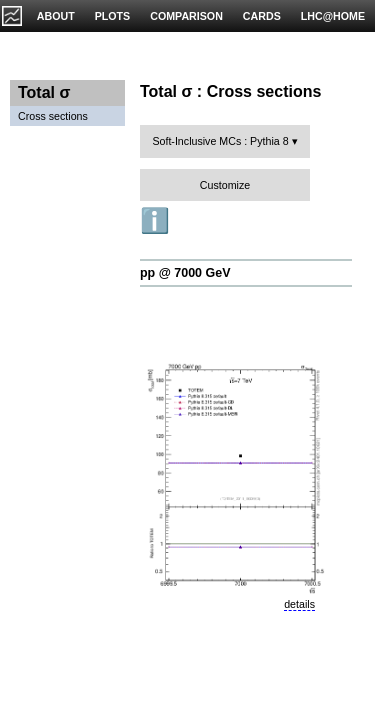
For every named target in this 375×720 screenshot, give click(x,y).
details (299, 604)
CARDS (262, 16)
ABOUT (56, 16)
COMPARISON (186, 16)
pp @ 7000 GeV (185, 273)
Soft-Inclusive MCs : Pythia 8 (220, 141)
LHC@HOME (333, 16)
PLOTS (113, 16)
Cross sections (53, 116)
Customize (225, 185)
